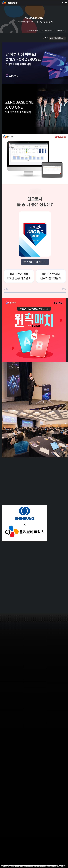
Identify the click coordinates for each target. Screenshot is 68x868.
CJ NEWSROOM (4, 3)
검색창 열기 (62, 3)
